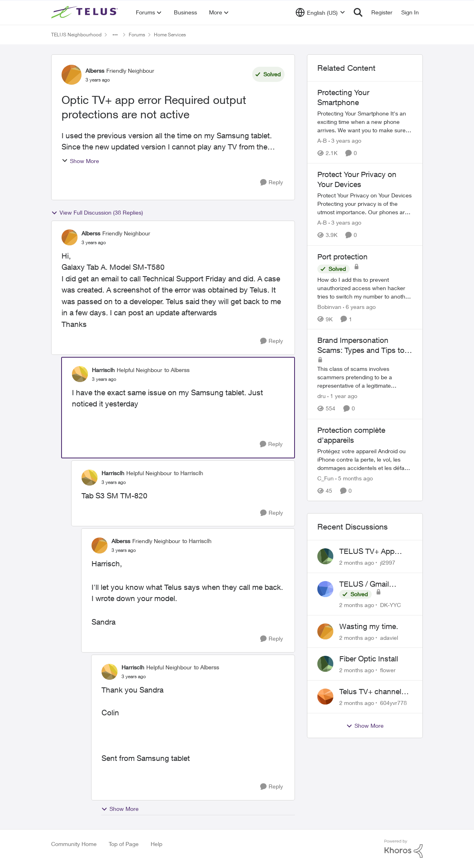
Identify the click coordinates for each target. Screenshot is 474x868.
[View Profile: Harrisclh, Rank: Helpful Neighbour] (80, 374)
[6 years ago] (359, 306)
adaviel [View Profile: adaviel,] (389, 637)
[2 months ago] (357, 562)
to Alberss (177, 370)
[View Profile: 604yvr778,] (325, 697)
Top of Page (124, 844)
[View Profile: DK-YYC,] (325, 589)
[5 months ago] (354, 478)
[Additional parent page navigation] (115, 35)
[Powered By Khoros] (404, 849)
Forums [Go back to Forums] (137, 35)
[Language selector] (320, 12)
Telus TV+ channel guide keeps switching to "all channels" (370, 692)
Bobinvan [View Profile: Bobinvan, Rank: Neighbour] (329, 306)
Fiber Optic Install (369, 659)
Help (156, 844)
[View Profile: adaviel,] (325, 631)
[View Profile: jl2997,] (325, 556)
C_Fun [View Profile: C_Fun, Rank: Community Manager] (326, 478)
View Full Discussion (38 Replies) (97, 213)
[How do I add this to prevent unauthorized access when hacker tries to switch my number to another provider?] (365, 288)
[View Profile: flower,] (325, 664)
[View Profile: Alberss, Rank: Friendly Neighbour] (72, 75)
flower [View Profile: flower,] (388, 670)
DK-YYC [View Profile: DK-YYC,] (390, 605)
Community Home (74, 844)
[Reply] (272, 182)
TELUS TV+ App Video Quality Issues (374, 551)
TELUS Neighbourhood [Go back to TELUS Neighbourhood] (76, 35)
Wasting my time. (369, 626)
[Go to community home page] (86, 12)
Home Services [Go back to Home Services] (170, 35)
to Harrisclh (188, 473)
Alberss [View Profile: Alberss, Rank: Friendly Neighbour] (95, 71)
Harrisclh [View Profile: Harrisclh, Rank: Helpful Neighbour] (103, 370)
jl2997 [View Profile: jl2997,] (388, 562)
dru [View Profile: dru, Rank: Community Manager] (322, 396)
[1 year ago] (342, 396)
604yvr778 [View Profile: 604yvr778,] (393, 703)
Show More (80, 161)
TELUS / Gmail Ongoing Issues (366, 584)
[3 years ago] (345, 140)
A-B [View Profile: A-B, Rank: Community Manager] (322, 140)
